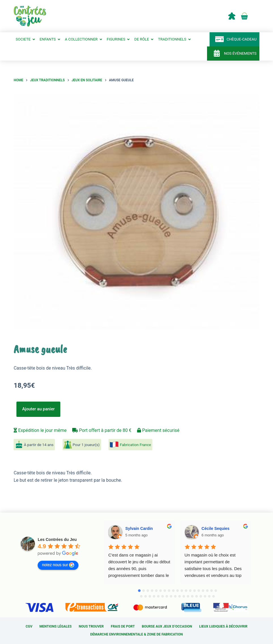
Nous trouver (91, 627)
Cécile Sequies (216, 528)
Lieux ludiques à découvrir (223, 627)
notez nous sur (58, 565)
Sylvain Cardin (139, 528)
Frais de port (123, 627)
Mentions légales (56, 627)
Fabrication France (135, 445)
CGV (29, 627)
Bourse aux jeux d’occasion (167, 627)
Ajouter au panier (38, 409)
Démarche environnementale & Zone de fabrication (136, 635)
